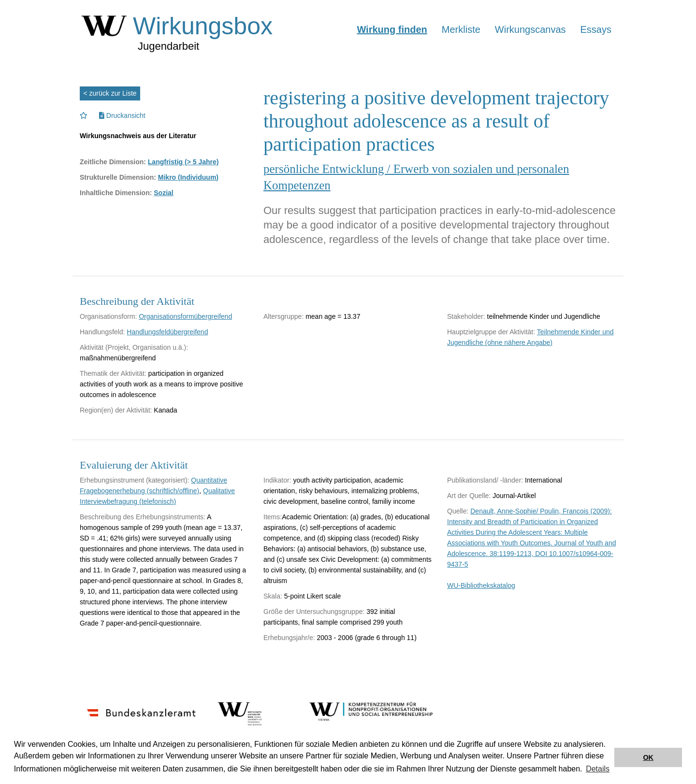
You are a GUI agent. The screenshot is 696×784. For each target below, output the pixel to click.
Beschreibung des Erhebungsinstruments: (143, 517)
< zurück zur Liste (110, 93)
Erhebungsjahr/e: (289, 638)
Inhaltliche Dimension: (116, 193)
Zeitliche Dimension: (113, 162)
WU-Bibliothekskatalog (481, 585)
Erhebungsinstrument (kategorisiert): (134, 480)
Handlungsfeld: (102, 332)
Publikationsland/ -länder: (485, 480)
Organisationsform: (108, 316)
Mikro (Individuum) (188, 177)
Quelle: (458, 511)
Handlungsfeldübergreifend (167, 332)
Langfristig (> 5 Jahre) (183, 162)
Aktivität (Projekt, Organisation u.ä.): (134, 347)
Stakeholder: (466, 316)
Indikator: (277, 480)
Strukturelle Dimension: (118, 177)
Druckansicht (122, 115)
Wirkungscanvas (530, 29)
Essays (596, 29)
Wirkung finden (392, 29)
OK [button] (648, 757)
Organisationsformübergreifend (185, 316)
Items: (273, 517)
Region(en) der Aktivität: (116, 410)
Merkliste (461, 29)
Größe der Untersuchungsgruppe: (314, 612)
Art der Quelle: (469, 496)
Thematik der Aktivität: (113, 373)
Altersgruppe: (283, 316)
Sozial (163, 193)
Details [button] (598, 769)
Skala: (273, 596)
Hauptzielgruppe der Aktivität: (491, 332)
